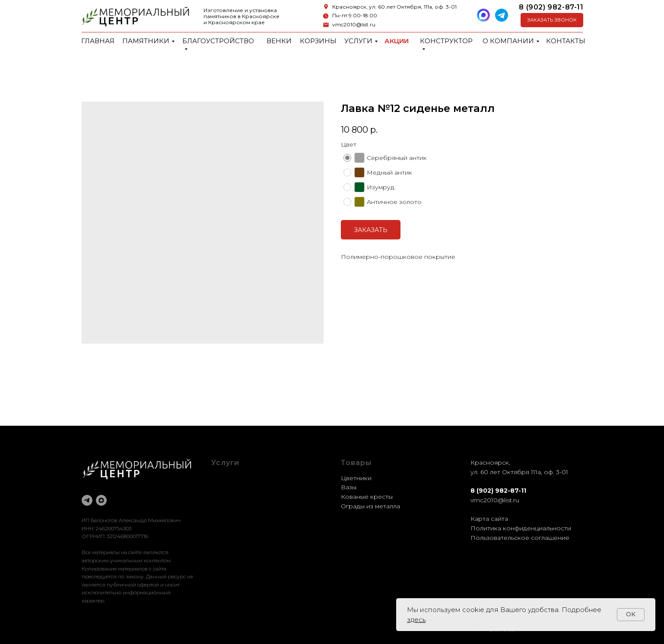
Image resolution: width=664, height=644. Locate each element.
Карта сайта (489, 519)
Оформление (232, 487)
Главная (98, 41)
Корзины (318, 41)
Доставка (226, 506)
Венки (279, 41)
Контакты (566, 41)
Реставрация (232, 497)
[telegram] (87, 500)
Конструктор (446, 41)
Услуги (358, 41)
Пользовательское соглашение (520, 538)
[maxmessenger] (101, 500)
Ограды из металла (370, 506)
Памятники (146, 41)
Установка (227, 515)
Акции (397, 41)
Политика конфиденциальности (521, 528)
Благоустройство (218, 41)
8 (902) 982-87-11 (551, 7)
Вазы (349, 487)
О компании (508, 41)
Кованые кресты (367, 497)
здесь (416, 620)
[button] (552, 20)
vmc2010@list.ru (354, 24)
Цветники (356, 478)
